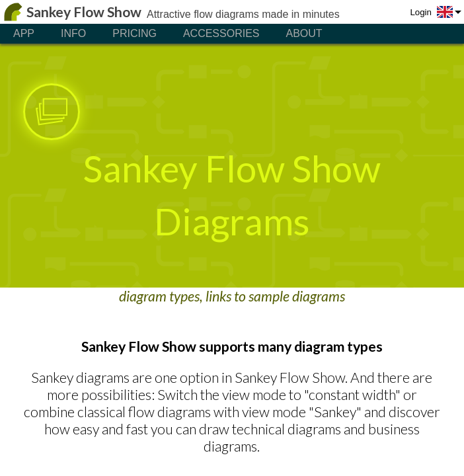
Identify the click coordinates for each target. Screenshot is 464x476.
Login (421, 12)
